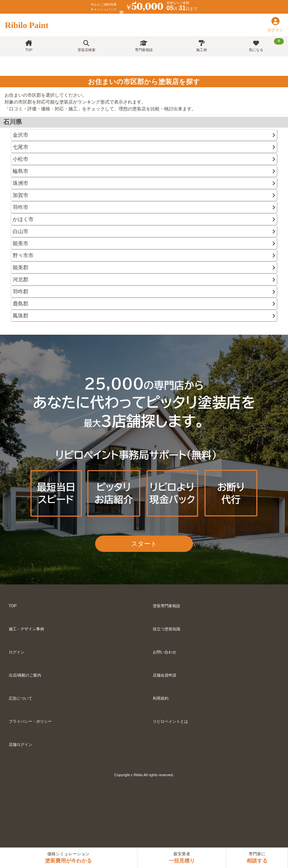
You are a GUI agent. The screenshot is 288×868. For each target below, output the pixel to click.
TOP (29, 46)
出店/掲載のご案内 (25, 675)
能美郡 (144, 267)
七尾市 (144, 147)
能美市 (144, 243)
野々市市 (144, 255)
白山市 (144, 231)
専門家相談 (144, 46)
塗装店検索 (86, 46)
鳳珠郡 (144, 316)
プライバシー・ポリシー (30, 721)
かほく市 (144, 219)
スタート (144, 544)
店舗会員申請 (165, 675)
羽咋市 (144, 207)
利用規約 (161, 698)
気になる (266, 45)
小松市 (144, 159)
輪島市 (144, 171)
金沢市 (144, 135)
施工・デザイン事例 (26, 629)
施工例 (202, 46)
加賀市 (144, 195)
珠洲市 (144, 183)
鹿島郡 (144, 304)
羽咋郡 (144, 292)
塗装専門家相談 (166, 606)
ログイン (17, 652)
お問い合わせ (165, 652)
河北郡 (144, 280)
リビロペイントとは (170, 721)
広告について (21, 698)
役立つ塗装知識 (166, 629)
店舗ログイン (21, 745)
